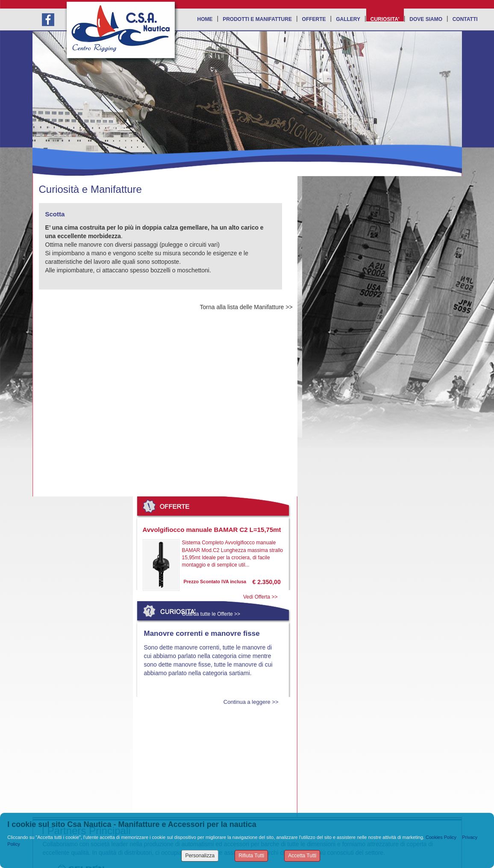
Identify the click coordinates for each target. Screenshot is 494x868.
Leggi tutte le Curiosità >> (212, 748)
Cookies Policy (441, 837)
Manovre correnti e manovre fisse (202, 633)
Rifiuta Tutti (251, 856)
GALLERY (348, 19)
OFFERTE (314, 19)
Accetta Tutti (302, 856)
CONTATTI (465, 19)
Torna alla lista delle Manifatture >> (246, 307)
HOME (205, 19)
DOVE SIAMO (426, 19)
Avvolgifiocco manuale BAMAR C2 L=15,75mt (212, 530)
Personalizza (200, 856)
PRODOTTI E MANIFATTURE (257, 19)
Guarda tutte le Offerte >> (211, 614)
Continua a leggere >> (251, 702)
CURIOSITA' (385, 19)
